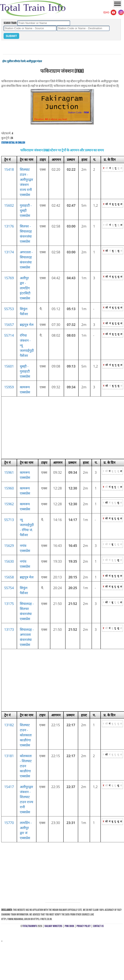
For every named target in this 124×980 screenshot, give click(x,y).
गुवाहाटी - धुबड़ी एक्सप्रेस (26, 210)
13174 (9, 252)
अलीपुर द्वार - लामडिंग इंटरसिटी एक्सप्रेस (25, 288)
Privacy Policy (84, 926)
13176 (9, 226)
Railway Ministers (53, 926)
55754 (9, 588)
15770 (9, 823)
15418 (9, 169)
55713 (9, 520)
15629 (9, 546)
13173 (9, 630)
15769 (9, 278)
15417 (9, 787)
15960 (9, 488)
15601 (9, 366)
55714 (9, 335)
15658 (9, 577)
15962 (9, 504)
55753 (9, 309)
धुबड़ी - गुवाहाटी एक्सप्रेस (25, 371)
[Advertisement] (62, 48)
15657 (9, 325)
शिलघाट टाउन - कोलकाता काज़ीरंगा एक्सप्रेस (26, 735)
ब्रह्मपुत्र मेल (27, 325)
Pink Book (69, 926)
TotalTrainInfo (30, 926)
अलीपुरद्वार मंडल (34, 61)
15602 (9, 205)
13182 (9, 725)
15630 (9, 561)
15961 (9, 472)
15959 (9, 387)
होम (4, 61)
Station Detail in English (13, 143)
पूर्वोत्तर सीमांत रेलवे (16, 61)
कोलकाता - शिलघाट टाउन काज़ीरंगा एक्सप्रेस (26, 766)
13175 (9, 604)
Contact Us (98, 926)
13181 (9, 756)
